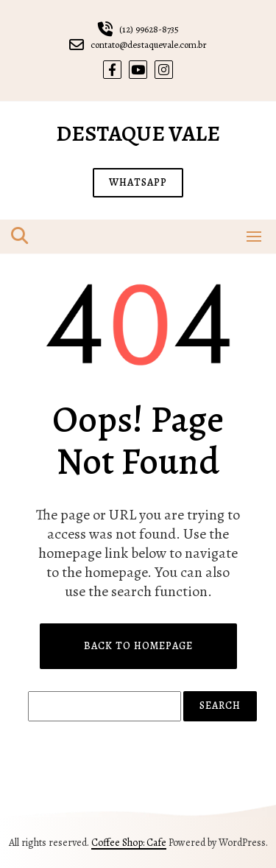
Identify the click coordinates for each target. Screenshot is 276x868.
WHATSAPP (138, 182)
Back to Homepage (138, 646)
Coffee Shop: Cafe (129, 843)
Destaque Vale (138, 133)
